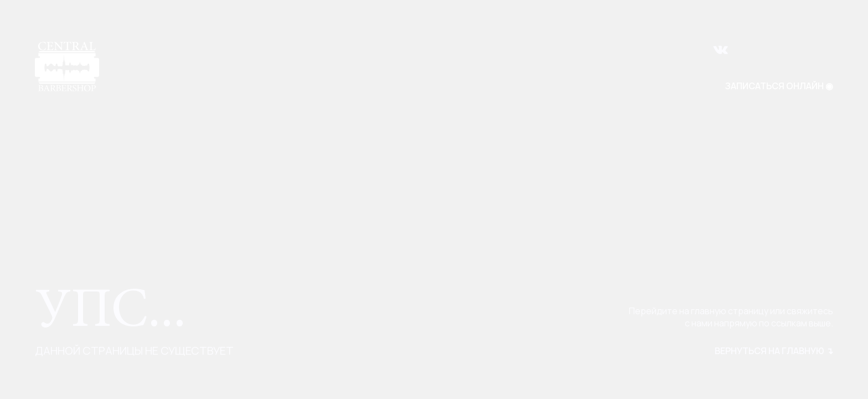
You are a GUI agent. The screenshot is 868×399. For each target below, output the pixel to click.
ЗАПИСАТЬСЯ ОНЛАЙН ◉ (779, 86)
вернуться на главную (774, 351)
